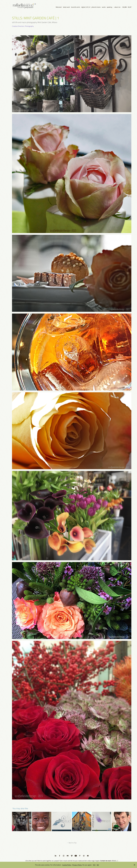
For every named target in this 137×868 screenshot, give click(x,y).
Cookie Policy (67, 865)
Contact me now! (106, 861)
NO (98, 865)
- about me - (117, 7)
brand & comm (76, 7)
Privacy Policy (77, 865)
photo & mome (96, 7)
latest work (66, 7)
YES (94, 865)
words (104, 7)
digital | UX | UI (86, 7)
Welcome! (59, 7)
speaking (109, 7)
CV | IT (130, 7)
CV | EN (124, 7)
